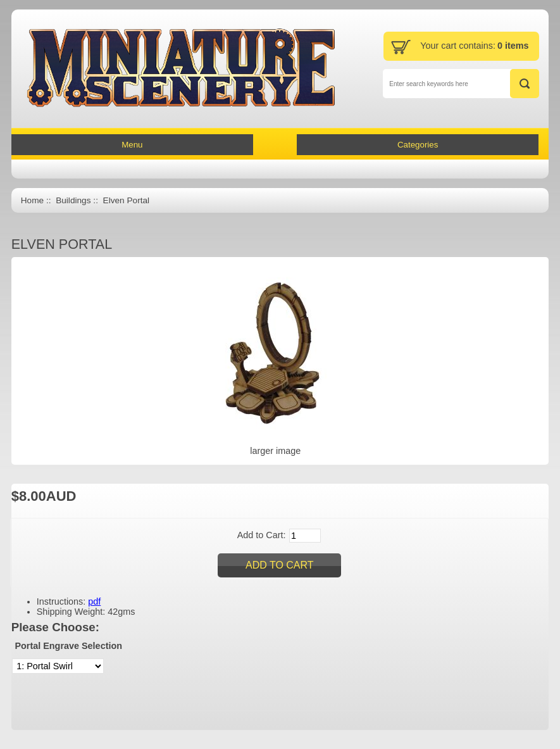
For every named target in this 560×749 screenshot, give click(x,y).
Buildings (73, 200)
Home (32, 200)
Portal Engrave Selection (68, 646)
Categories (418, 145)
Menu (132, 145)
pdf (94, 601)
